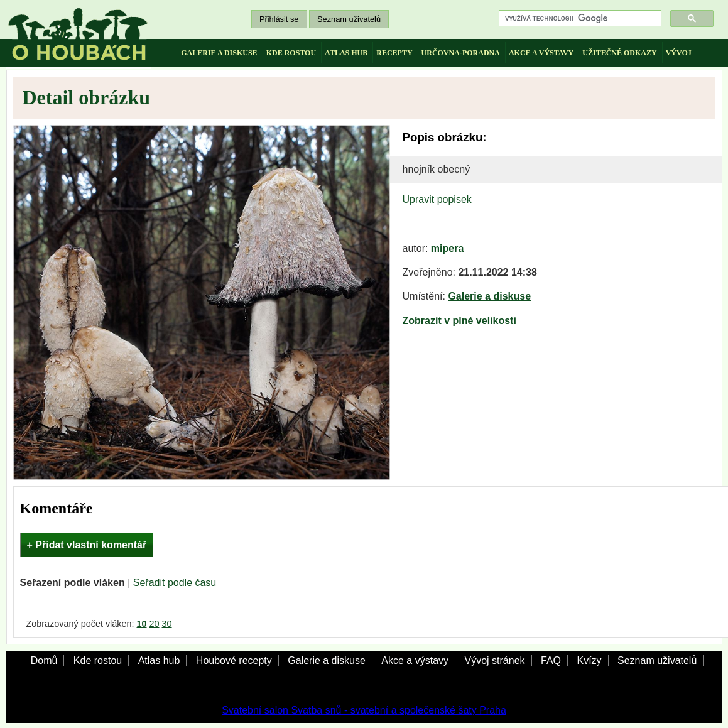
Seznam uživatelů (349, 19)
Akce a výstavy (415, 660)
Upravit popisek (437, 199)
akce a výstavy (541, 53)
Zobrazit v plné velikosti (459, 321)
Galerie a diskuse (489, 296)
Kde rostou (98, 660)
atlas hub (346, 53)
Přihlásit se (279, 19)
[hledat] (579, 19)
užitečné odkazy (619, 53)
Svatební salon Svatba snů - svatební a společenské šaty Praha (364, 710)
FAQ (551, 660)
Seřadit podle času (175, 583)
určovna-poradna (461, 53)
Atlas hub (159, 660)
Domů (44, 660)
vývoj (679, 53)
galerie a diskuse (219, 53)
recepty (394, 53)
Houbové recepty (234, 660)
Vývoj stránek (494, 660)
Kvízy (589, 660)
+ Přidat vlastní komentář (87, 545)
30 (167, 624)
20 (155, 624)
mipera (447, 248)
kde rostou (291, 53)
